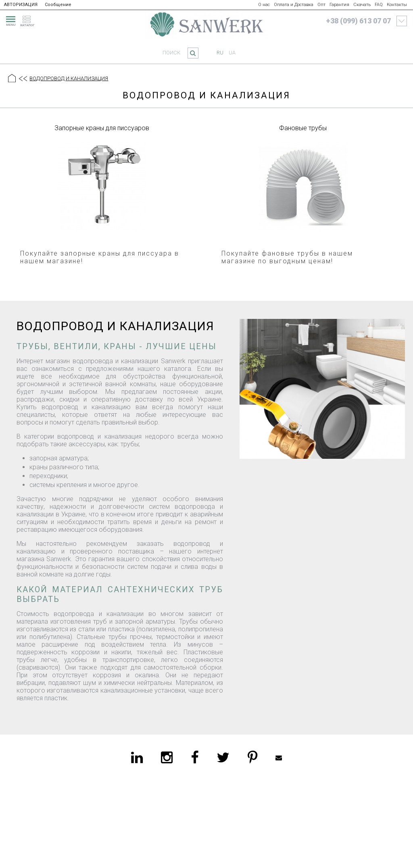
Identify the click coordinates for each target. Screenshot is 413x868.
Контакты (397, 5)
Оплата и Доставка (294, 5)
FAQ (379, 5)
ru (220, 53)
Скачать (362, 5)
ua (232, 53)
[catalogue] (30, 20)
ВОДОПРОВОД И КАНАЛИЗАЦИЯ (69, 78)
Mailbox (279, 758)
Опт (321, 5)
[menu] (10, 20)
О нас (264, 5)
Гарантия (339, 5)
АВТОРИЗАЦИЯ (21, 5)
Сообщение (58, 5)
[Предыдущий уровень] (23, 79)
